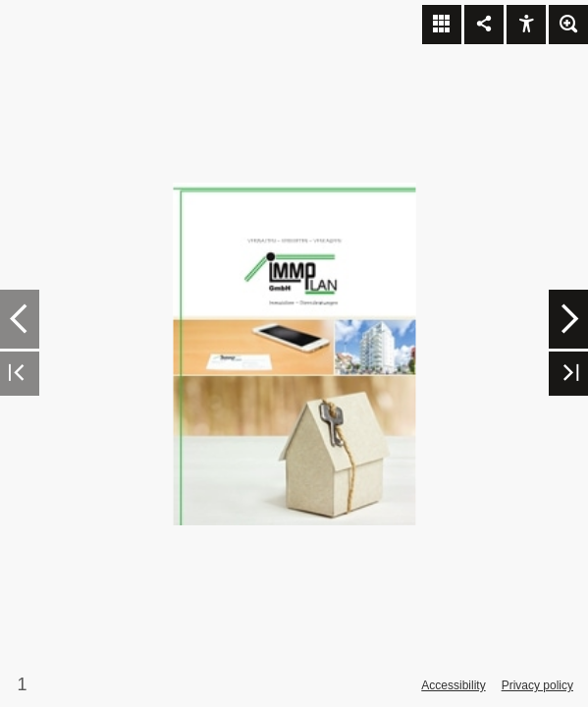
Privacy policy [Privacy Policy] (537, 685)
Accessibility (453, 685)
